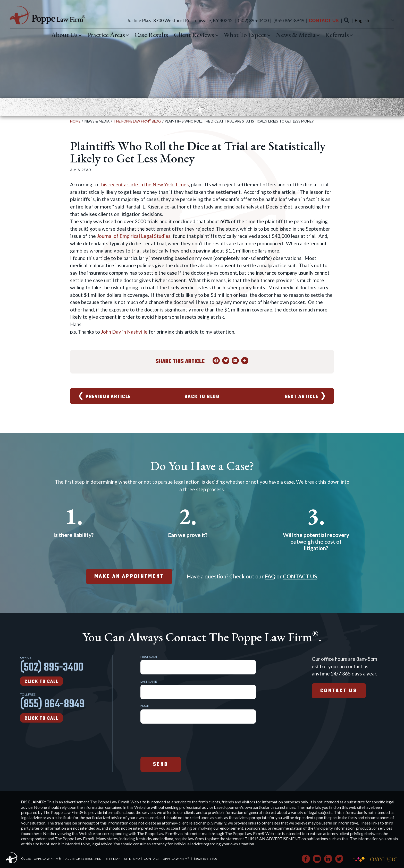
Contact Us (324, 21)
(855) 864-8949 (289, 20)
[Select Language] (374, 20)
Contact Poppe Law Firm (167, 859)
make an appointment (129, 577)
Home (75, 121)
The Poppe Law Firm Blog (137, 121)
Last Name (149, 682)
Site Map (113, 859)
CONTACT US (300, 576)
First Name (149, 657)
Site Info (132, 859)
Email (145, 706)
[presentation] (180, 740)
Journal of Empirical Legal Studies (134, 236)
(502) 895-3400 (253, 20)
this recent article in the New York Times (144, 184)
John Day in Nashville (124, 332)
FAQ (270, 576)
